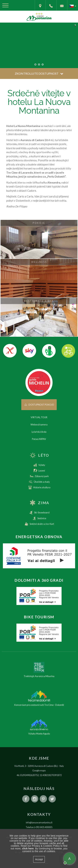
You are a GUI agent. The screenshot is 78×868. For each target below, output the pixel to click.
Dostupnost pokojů (39, 405)
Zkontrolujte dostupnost (39, 73)
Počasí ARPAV (39, 439)
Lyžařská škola (39, 432)
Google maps (39, 770)
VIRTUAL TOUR (39, 417)
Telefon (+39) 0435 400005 (39, 827)
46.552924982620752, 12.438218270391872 (39, 775)
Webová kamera (39, 425)
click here (28, 848)
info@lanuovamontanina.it (39, 822)
